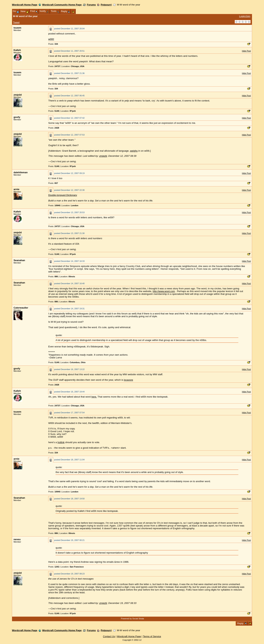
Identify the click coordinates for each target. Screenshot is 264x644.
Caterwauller (21, 308)
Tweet (16, 22)
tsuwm (17, 28)
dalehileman (21, 172)
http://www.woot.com (164, 291)
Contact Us (109, 636)
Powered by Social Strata (133, 619)
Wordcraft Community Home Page (62, 5)
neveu (17, 539)
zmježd (18, 95)
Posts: (53, 44)
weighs (134, 151)
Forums (91, 5)
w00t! (51, 39)
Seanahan (19, 260)
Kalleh (17, 50)
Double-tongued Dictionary (63, 195)
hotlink (61, 442)
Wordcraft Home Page (25, 5)
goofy (17, 117)
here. (94, 397)
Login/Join (245, 16)
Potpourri (106, 5)
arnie (16, 189)
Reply (240, 623)
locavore (129, 380)
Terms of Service (152, 636)
